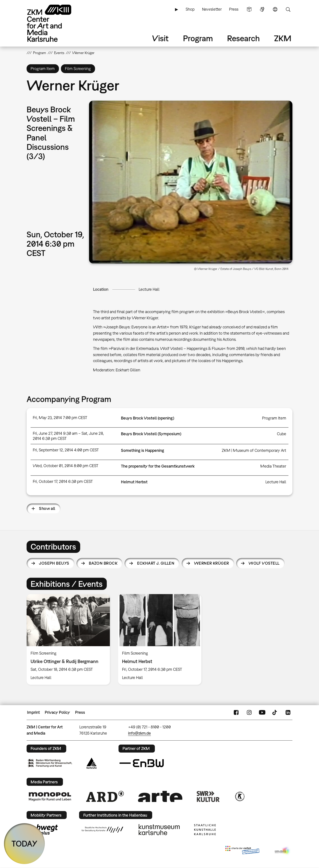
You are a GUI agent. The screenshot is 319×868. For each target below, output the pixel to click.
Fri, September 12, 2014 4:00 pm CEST (66, 450)
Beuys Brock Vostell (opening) (148, 418)
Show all (47, 508)
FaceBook (236, 712)
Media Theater (273, 466)
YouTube (262, 712)
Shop (190, 9)
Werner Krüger (212, 563)
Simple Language (249, 9)
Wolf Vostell (264, 563)
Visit (160, 38)
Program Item (274, 418)
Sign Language (262, 9)
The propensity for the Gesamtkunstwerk (158, 466)
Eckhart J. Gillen (156, 563)
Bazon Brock (103, 563)
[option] (68, 639)
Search (288, 9)
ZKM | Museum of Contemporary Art (254, 450)
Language (275, 9)
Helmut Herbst (134, 482)
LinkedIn (288, 712)
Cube (282, 434)
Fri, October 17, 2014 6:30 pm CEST (63, 481)
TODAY (24, 844)
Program (198, 38)
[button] (191, 182)
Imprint (33, 712)
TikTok (275, 712)
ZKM (283, 38)
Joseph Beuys (54, 563)
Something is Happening (143, 450)
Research (243, 38)
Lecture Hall (149, 289)
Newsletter (212, 9)
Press (234, 9)
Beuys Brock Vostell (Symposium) (151, 434)
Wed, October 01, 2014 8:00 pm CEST (66, 466)
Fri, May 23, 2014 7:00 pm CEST (60, 418)
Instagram (249, 712)
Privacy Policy (57, 712)
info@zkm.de (139, 733)
